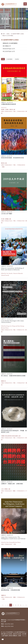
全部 (3, 59)
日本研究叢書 (9, 59)
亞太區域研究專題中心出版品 (17, 34)
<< (3, 605)
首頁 (3, 34)
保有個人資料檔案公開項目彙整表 (14, 635)
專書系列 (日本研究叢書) (8, 36)
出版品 (8, 34)
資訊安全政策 (17, 634)
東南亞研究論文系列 (9, 49)
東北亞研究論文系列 (9, 51)
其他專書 (17, 59)
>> (26, 605)
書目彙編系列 (7, 46)
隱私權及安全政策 (6, 634)
